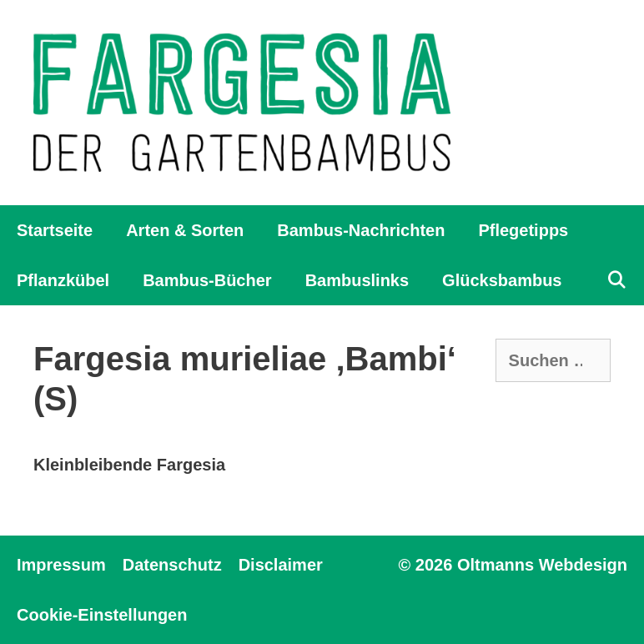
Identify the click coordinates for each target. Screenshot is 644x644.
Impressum (61, 565)
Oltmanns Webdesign (542, 565)
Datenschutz (172, 565)
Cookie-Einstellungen (102, 615)
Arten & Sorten (185, 230)
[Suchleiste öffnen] (616, 280)
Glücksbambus (502, 280)
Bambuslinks (357, 280)
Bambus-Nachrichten (361, 230)
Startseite (55, 230)
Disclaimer (281, 565)
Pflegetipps (523, 230)
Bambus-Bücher (207, 280)
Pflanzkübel (63, 280)
